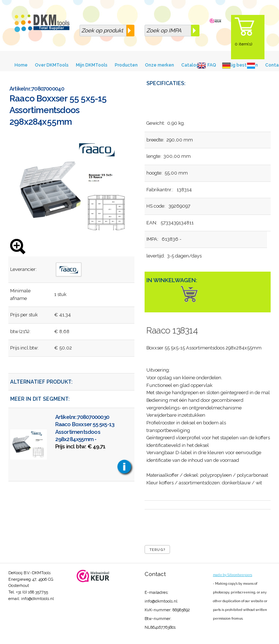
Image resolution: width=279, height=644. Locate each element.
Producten (126, 65)
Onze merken (159, 65)
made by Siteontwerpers (232, 575)
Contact (155, 574)
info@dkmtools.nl (37, 599)
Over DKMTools (52, 65)
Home (21, 65)
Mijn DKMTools (92, 65)
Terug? (157, 550)
